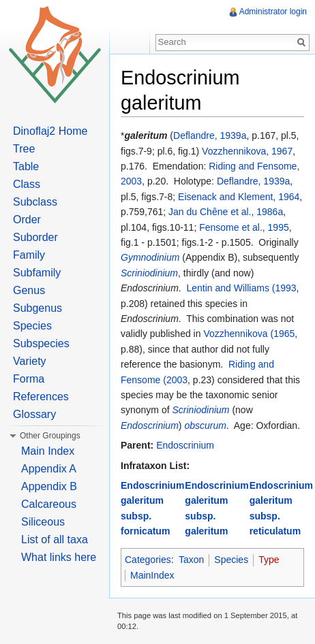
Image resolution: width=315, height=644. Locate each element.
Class (27, 184)
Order (27, 220)
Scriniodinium (149, 273)
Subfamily (37, 273)
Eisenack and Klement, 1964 (239, 197)
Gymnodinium (150, 257)
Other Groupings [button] (50, 436)
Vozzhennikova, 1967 (247, 151)
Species (231, 560)
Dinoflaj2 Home (50, 131)
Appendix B (49, 486)
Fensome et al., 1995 (244, 227)
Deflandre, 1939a (210, 135)
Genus (29, 290)
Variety (30, 361)
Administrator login (273, 12)
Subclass (35, 202)
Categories (148, 560)
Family (29, 255)
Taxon (191, 560)
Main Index (48, 451)
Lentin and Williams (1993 (242, 288)
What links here (59, 557)
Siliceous (43, 522)
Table (26, 166)
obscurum (205, 425)
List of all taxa (55, 540)
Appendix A (49, 469)
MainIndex (152, 575)
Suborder (35, 237)
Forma (29, 379)
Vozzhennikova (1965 (249, 334)
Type (269, 560)
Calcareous (49, 504)
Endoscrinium (150, 425)
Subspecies (41, 343)
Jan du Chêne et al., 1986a (226, 212)
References (41, 397)
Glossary (34, 414)
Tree (24, 149)
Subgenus (37, 308)
